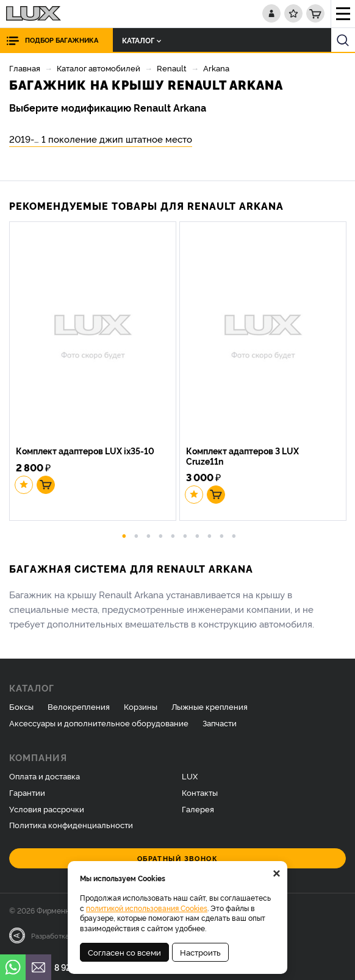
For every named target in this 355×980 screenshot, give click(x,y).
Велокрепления (79, 706)
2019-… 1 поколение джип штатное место (101, 139)
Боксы (21, 706)
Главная (25, 68)
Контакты (200, 792)
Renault (172, 68)
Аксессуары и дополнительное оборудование (99, 723)
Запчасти (220, 723)
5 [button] (173, 535)
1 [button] (124, 535)
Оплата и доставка (45, 776)
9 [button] (222, 535)
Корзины (141, 706)
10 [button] (234, 535)
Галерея (198, 809)
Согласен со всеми (124, 952)
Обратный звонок (178, 858)
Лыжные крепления (210, 706)
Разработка (50, 935)
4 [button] (161, 535)
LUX (190, 776)
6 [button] (185, 535)
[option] (94, 373)
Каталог (142, 40)
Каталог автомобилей (99, 68)
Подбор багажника (62, 40)
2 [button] (137, 535)
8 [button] (210, 535)
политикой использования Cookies (147, 908)
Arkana (216, 68)
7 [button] (198, 535)
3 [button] (149, 535)
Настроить (200, 952)
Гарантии (27, 792)
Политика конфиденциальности (71, 824)
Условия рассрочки (47, 809)
